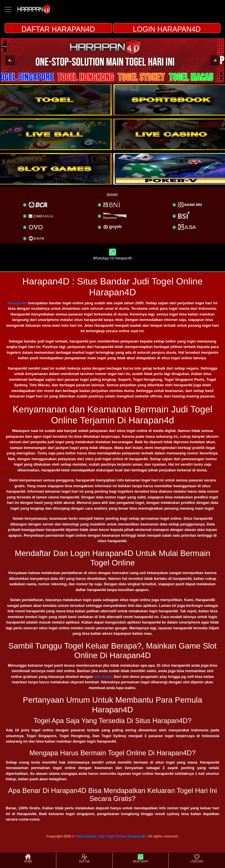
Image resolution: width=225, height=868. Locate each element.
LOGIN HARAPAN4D (167, 29)
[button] (10, 60)
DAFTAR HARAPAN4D (58, 29)
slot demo (103, 677)
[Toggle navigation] (8, 9)
